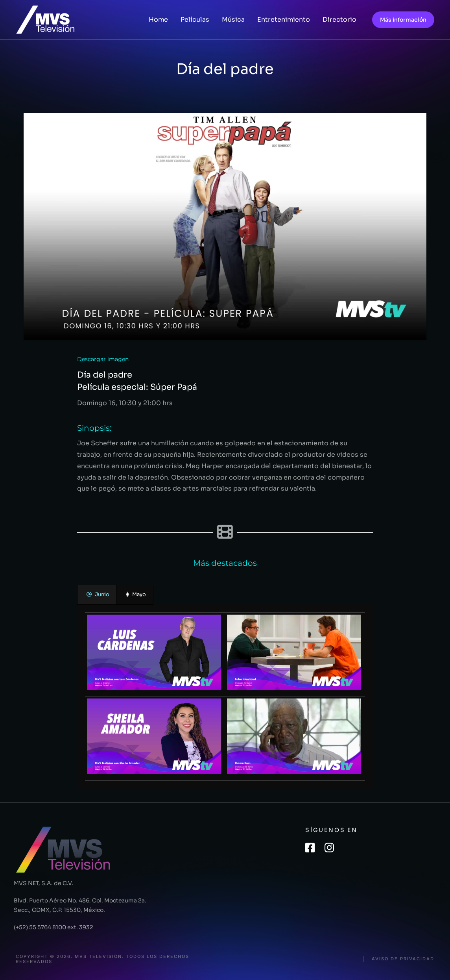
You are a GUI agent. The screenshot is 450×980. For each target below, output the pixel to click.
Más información (403, 20)
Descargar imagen (103, 359)
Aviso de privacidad (403, 959)
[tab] (97, 595)
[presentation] (97, 595)
